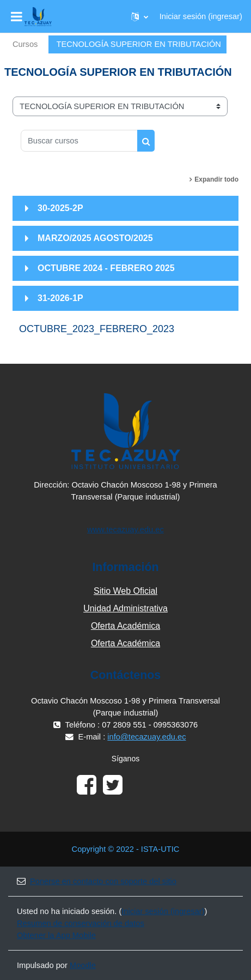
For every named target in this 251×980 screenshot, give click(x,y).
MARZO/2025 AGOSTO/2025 (95, 238)
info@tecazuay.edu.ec (146, 737)
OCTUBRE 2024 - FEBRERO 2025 (106, 268)
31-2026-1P (60, 298)
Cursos (25, 44)
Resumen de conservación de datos (81, 923)
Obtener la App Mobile (56, 935)
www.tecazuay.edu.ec (125, 530)
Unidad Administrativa (125, 608)
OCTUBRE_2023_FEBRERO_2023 (97, 329)
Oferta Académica (125, 626)
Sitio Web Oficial (125, 591)
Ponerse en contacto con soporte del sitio (97, 881)
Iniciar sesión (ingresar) (201, 16)
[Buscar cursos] (79, 141)
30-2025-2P (60, 208)
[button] (140, 16)
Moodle (83, 965)
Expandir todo (216, 179)
